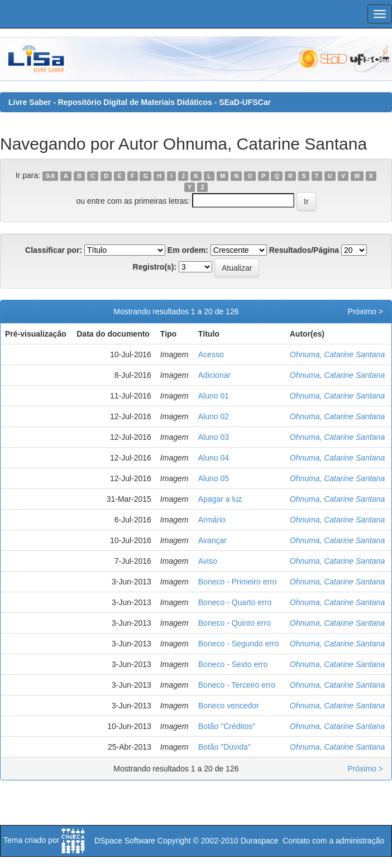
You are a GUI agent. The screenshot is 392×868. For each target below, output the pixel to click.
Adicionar (214, 375)
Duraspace (260, 841)
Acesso (211, 354)
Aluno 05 (214, 478)
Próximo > (365, 311)
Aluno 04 (214, 458)
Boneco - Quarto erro (235, 602)
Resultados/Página (304, 250)
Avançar (212, 540)
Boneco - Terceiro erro (237, 685)
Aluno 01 (214, 396)
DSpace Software (125, 841)
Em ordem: (188, 250)
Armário (212, 520)
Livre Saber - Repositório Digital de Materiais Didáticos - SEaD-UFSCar (140, 102)
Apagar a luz (220, 499)
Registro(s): (155, 267)
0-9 (50, 176)
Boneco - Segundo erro (239, 644)
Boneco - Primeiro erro (238, 582)
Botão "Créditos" (227, 726)
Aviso (208, 561)
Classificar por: (54, 250)
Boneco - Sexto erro (233, 664)
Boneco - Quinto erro (235, 623)
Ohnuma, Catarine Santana (337, 354)
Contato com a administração (333, 841)
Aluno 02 (214, 416)
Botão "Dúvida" (224, 747)
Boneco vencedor (229, 706)
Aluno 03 (214, 437)
